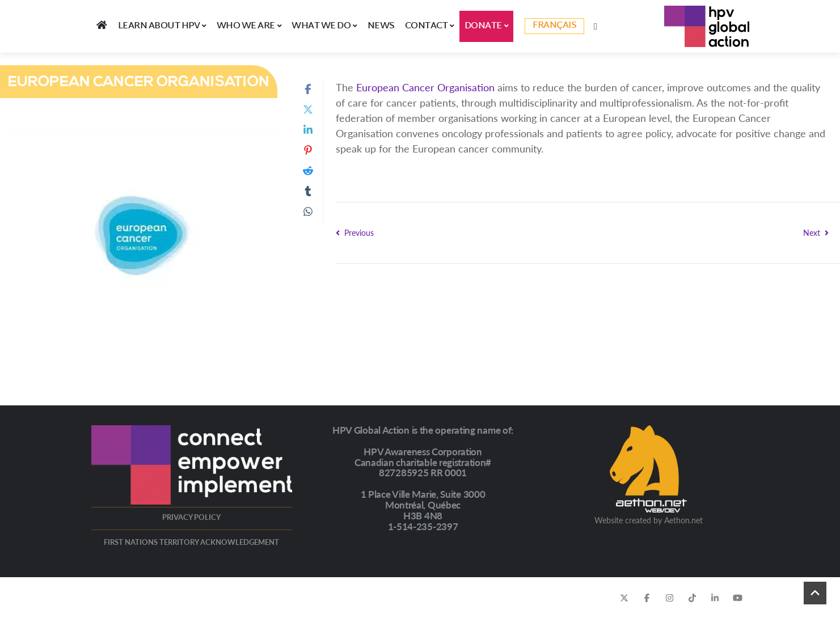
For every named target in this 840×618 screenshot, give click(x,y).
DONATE (487, 26)
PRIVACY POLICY (191, 517)
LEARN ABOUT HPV (162, 26)
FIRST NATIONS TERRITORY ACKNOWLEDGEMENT (191, 542)
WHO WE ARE (249, 26)
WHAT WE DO (324, 26)
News (381, 26)
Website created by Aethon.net (649, 520)
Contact (430, 26)
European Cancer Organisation (425, 87)
